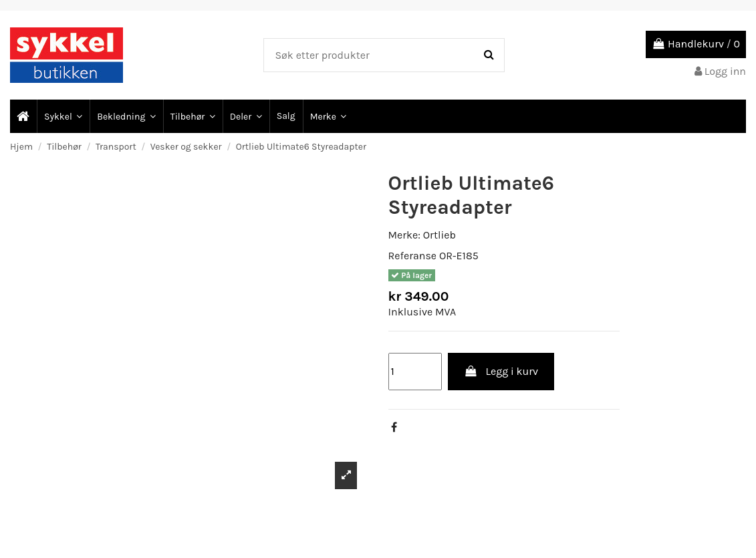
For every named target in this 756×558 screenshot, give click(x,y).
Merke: (404, 235)
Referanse (413, 256)
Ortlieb (439, 235)
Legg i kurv (501, 371)
